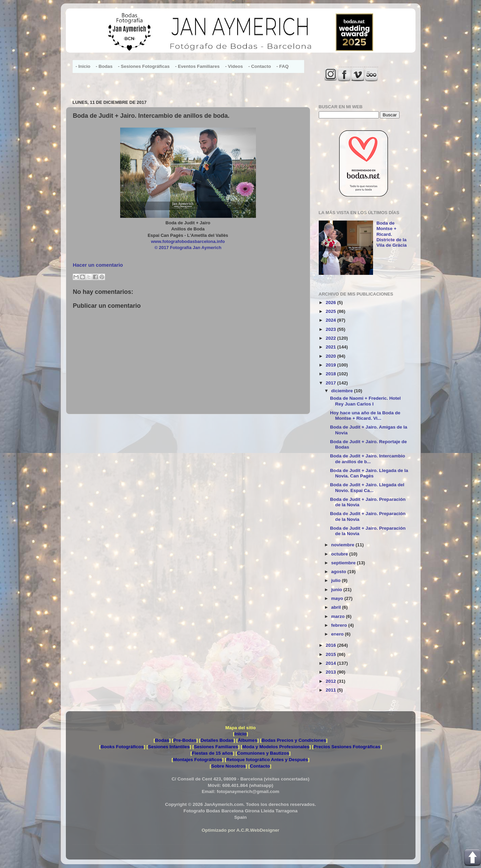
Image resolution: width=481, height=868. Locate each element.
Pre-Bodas (185, 740)
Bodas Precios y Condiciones (294, 740)
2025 (331, 311)
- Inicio (83, 66)
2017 (331, 383)
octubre (340, 554)
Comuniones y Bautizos (263, 753)
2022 (331, 338)
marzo (339, 616)
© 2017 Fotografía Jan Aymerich (188, 248)
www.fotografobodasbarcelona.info (188, 241)
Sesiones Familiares (216, 747)
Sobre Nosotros (228, 766)
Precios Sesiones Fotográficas (347, 747)
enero (338, 634)
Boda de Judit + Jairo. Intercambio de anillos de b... (367, 459)
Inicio (240, 734)
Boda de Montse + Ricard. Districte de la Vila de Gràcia (392, 234)
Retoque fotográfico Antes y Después (267, 760)
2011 (331, 690)
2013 (331, 672)
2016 (331, 645)
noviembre (344, 545)
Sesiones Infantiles (169, 747)
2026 (331, 303)
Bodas (162, 740)
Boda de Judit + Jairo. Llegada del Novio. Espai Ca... (367, 487)
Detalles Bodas (217, 740)
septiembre (344, 563)
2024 (331, 320)
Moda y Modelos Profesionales (276, 747)
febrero (340, 625)
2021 (331, 347)
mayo (338, 598)
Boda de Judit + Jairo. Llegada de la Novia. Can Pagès (369, 473)
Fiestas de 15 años (212, 753)
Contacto (260, 766)
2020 (331, 356)
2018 (331, 374)
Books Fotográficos (122, 747)
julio (337, 580)
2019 (331, 365)
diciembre (343, 391)
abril (337, 607)
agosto (339, 572)
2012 (331, 681)
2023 (331, 329)
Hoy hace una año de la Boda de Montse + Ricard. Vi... (365, 416)
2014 (331, 663)
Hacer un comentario (98, 265)
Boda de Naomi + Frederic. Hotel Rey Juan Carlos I (365, 401)
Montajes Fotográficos (198, 760)
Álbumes (248, 740)
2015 (331, 654)
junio (337, 590)
